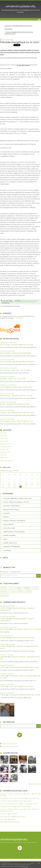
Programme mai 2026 (7, 806)
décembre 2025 (5, 444)
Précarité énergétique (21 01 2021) (20, 42)
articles (20, 591)
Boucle (2, 822)
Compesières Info (33, 798)
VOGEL (3, 667)
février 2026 (4, 439)
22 (20, 484)
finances (6, 517)
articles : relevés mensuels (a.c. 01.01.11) (16, 502)
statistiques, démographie (12, 547)
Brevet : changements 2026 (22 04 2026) (15, 404)
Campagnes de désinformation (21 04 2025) (24, 695)
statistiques (5, 591)
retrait (11, 588)
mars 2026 (3, 436)
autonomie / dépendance (12, 506)
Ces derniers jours (6, 816)
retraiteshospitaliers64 (20, 6)
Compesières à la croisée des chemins (13, 798)
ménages (16, 302)
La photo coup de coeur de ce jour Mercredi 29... (16, 809)
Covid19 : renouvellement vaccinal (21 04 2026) (17, 412)
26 (3, 487)
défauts (4, 588)
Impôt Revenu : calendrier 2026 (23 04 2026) (16, 395)
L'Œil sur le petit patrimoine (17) (10, 804)
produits (35, 588)
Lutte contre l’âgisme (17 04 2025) (21, 686)
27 (9, 487)
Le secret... (4, 814)
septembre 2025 (5, 452)
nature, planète (8, 524)
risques (18, 588)
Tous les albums (36, 784)
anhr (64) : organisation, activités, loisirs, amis (17, 498)
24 (32, 484)
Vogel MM (4, 657)
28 (15, 487)
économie (7, 513)
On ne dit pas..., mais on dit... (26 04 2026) (15, 370)
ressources (27, 302)
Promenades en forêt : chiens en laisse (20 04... (17, 421)
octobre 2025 (5, 449)
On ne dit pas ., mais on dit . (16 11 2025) (27, 629)
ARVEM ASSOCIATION (23, 806)
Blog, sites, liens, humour (11, 509)
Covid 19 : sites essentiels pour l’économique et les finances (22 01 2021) (19, 33)
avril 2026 (3, 433)
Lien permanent (7, 301)
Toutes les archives (6, 461)
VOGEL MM (4, 608)
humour (27, 588)
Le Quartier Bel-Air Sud (30, 804)
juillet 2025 (4, 458)
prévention (5, 595)
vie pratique (7, 550)
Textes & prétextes (14, 822)
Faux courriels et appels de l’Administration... (16, 353)
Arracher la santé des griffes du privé (12, 801)
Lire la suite (19, 318)
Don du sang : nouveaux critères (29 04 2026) (17, 345)
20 (9, 484)
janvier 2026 (4, 441)
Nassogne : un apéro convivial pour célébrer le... (16, 794)
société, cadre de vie (10, 543)
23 (26, 484)
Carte (5, 558)
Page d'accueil (8, 29)
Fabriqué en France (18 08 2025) (23, 638)
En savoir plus (24, 866)
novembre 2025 (5, 447)
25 (38, 484)
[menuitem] (19, 26)
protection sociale (9, 528)
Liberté (29, 801)
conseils (28, 591)
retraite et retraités (9, 535)
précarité (34, 302)
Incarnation (14, 814)
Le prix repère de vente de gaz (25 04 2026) (16, 387)
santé (5, 539)
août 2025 (3, 455)
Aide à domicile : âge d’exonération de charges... (18, 362)
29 (20, 487)
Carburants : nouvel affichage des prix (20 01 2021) (18, 26)
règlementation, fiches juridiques (14, 532)
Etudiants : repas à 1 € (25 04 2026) (13, 379)
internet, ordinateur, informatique (14, 521)
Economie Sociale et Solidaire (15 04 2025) (24, 667)
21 (15, 484)
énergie (21, 302)
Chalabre (13, 819)
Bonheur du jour (20, 816)
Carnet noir (4, 819)
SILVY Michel (5, 629)
